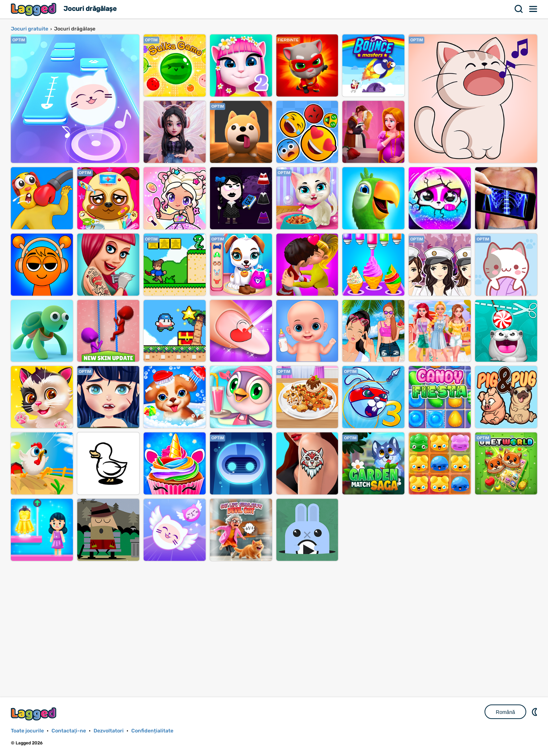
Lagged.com (34, 714)
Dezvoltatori (109, 731)
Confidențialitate (152, 731)
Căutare (519, 9)
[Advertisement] (274, 621)
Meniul (533, 9)
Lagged (34, 9)
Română (505, 712)
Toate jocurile (27, 731)
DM (535, 712)
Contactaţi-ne (69, 731)
